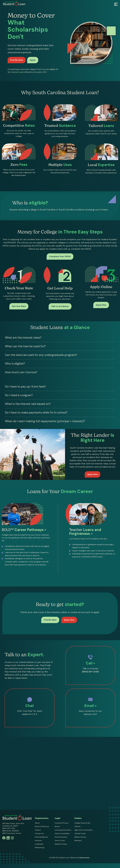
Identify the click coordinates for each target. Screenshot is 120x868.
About (37, 823)
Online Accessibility (62, 833)
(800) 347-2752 (9, 828)
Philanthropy (40, 848)
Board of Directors (42, 826)
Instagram (12, 838)
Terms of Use (60, 840)
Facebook (4, 838)
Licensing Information (63, 830)
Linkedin (8, 838)
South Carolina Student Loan (14, 3)
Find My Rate (17, 60)
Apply (33, 60)
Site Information (61, 837)
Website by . (80, 858)
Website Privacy (61, 844)
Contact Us (39, 833)
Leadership (39, 844)
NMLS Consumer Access (12, 833)
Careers (38, 830)
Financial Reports (41, 837)
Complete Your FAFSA (60, 256)
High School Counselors (84, 830)
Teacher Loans (17, 72)
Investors (38, 840)
